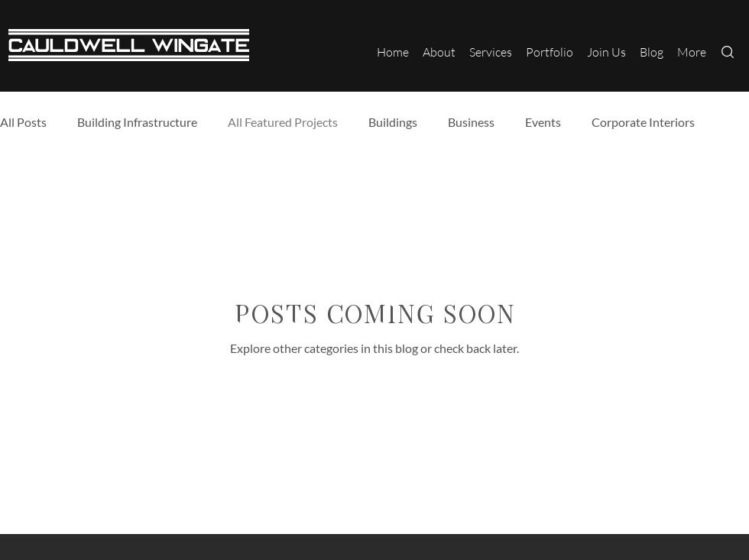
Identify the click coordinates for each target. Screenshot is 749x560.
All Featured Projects (283, 122)
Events (543, 122)
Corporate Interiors (643, 122)
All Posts (23, 122)
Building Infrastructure (137, 122)
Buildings (393, 122)
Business (471, 122)
